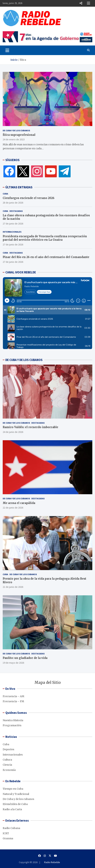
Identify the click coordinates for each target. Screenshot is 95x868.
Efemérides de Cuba (15, 804)
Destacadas (16, 211)
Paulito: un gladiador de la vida (25, 658)
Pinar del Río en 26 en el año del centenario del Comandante (46, 257)
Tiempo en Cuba (13, 789)
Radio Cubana (11, 828)
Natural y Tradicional (16, 794)
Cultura (7, 760)
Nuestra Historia (13, 720)
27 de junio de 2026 (13, 224)
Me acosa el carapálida (19, 503)
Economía (9, 770)
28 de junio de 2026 (13, 203)
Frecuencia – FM (13, 701)
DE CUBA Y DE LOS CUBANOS (24, 360)
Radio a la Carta (12, 809)
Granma (8, 838)
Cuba (5, 194)
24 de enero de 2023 (14, 139)
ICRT (6, 833)
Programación (12, 725)
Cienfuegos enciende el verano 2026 (29, 198)
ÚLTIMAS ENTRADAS (19, 187)
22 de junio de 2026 (13, 508)
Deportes (8, 749)
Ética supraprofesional (19, 135)
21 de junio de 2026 (13, 587)
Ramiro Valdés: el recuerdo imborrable (30, 427)
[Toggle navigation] (7, 50)
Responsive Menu (81, 3)
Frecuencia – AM (13, 696)
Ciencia (7, 765)
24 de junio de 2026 (13, 432)
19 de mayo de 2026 (13, 663)
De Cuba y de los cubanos (16, 130)
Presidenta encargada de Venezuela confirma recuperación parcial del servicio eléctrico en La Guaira (45, 238)
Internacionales (12, 232)
